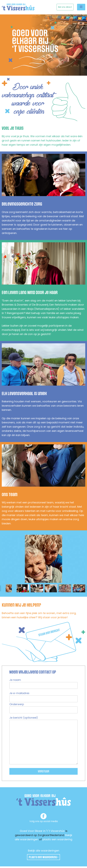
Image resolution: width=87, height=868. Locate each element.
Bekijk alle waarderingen (44, 851)
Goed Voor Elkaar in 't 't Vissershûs (42, 831)
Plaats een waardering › (43, 857)
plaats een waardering (57, 839)
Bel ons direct (65, 7)
